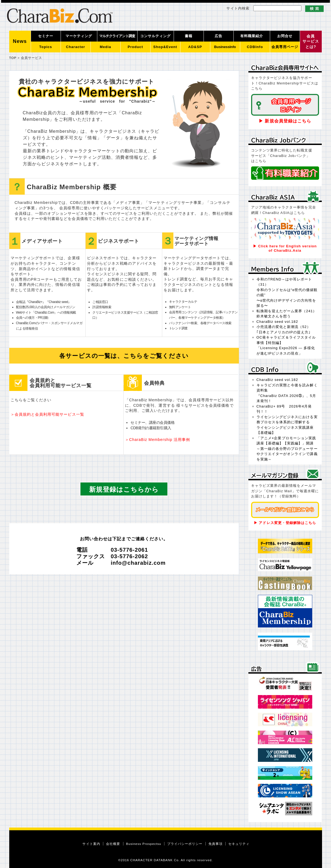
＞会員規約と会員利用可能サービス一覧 (47, 414)
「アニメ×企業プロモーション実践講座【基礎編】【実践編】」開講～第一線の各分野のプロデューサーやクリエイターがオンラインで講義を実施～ (287, 449)
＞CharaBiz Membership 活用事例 (157, 440)
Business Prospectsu (144, 844)
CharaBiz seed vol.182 (277, 322)
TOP (13, 58)
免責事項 (216, 844)
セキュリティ (239, 844)
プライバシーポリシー (185, 844)
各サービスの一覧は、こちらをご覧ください (124, 356)
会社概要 (113, 844)
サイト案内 (91, 844)
